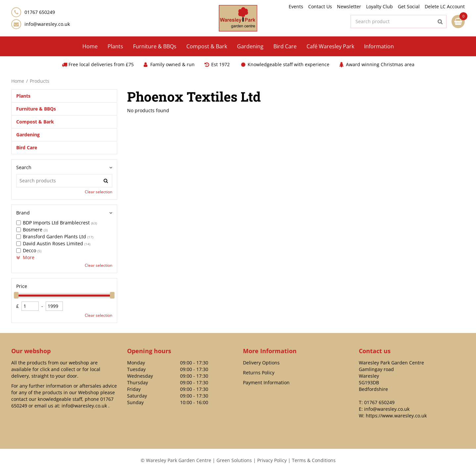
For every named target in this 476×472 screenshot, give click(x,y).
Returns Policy (259, 373)
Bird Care (27, 147)
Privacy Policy (272, 460)
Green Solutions (234, 460)
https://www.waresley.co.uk (396, 416)
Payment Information (266, 382)
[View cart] (458, 22)
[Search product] (399, 22)
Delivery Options (261, 363)
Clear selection (98, 192)
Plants (23, 96)
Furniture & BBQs (36, 109)
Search (24, 167)
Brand (23, 213)
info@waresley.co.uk (47, 24)
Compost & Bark (35, 122)
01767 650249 (379, 402)
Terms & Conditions (314, 460)
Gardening (28, 135)
